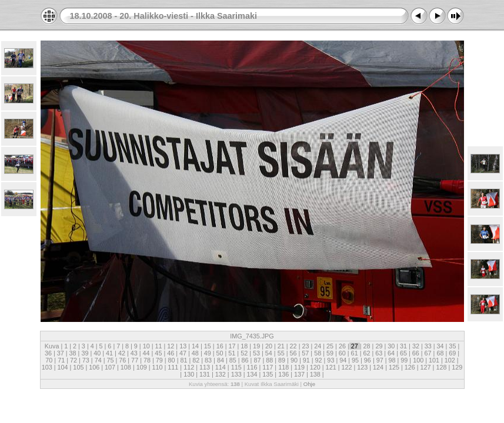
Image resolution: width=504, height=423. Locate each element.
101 (434, 360)
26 (342, 346)
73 (86, 360)
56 (293, 353)
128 (441, 367)
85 (233, 360)
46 (171, 353)
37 (61, 353)
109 (142, 367)
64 (391, 353)
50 (220, 353)
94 (343, 360)
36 (49, 353)
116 (252, 367)
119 (299, 367)
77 (135, 360)
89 (282, 360)
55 (281, 353)
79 (159, 360)
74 (98, 360)
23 (305, 346)
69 (452, 353)
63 (379, 353)
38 (73, 353)
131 (205, 374)
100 (418, 360)
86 (245, 360)
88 (269, 360)
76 (122, 360)
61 (355, 353)
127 (426, 367)
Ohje (309, 384)
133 (236, 374)
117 (268, 367)
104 (63, 367)
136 (283, 374)
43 (134, 353)
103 (48, 367)
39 (85, 353)
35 (452, 346)
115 (236, 367)
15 (208, 346)
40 (97, 353)
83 (208, 360)
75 (110, 360)
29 (379, 346)
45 (158, 353)
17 (232, 346)
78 (147, 360)
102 (450, 360)
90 (294, 360)
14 (195, 346)
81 (183, 360)
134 (252, 374)
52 (244, 353)
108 (126, 367)
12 (171, 346)
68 (440, 353)
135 (268, 374)
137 (299, 374)
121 (331, 367)
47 (183, 353)
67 (428, 353)
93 (331, 360)
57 (305, 353)
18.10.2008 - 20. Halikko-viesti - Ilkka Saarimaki (163, 16)
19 (256, 346)
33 (428, 346)
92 (319, 360)
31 (403, 346)
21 (281, 346)
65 (403, 353)
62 (366, 353)
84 (221, 360)
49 (208, 353)
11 (159, 346)
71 (61, 360)
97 (380, 360)
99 (404, 360)
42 (122, 353)
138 (315, 374)
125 (394, 367)
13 (183, 346)
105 (78, 367)
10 (146, 346)
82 (196, 360)
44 (146, 353)
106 (94, 367)
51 (232, 353)
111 (173, 367)
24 (318, 346)
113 (205, 367)
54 (269, 353)
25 (330, 346)
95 (355, 360)
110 (158, 367)
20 (269, 346)
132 (221, 374)
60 (342, 353)
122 (346, 367)
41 (109, 353)
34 (440, 346)
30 (391, 346)
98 (392, 360)
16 (220, 346)
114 (221, 367)
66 (416, 353)
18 (244, 346)
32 (416, 346)
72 (74, 360)
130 (189, 374)
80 (172, 360)
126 (410, 367)
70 (50, 360)
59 (330, 353)
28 (367, 346)
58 (318, 353)
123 (362, 367)
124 (378, 367)
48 (195, 353)
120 (315, 367)
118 (283, 367)
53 (256, 353)
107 (110, 367)
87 (257, 360)
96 (368, 360)
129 (456, 367)
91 (306, 360)
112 (189, 367)
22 (293, 346)
